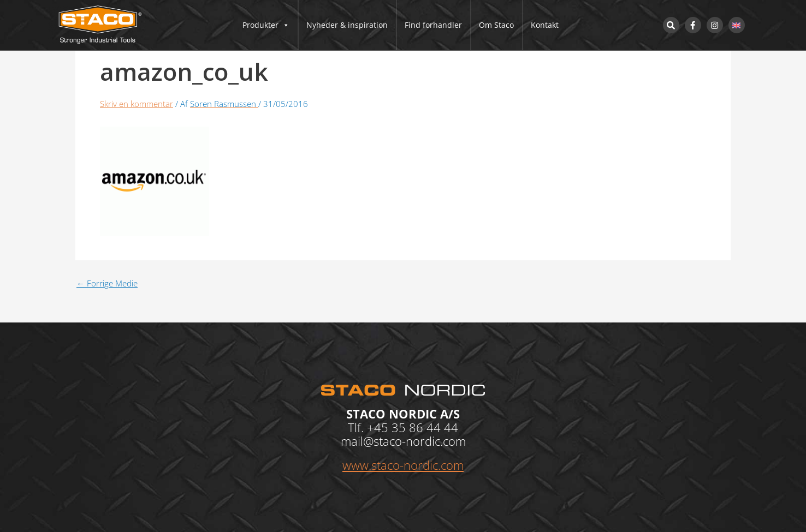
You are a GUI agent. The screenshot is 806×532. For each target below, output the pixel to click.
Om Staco (496, 25)
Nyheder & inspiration (347, 25)
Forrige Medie (107, 283)
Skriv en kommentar (137, 104)
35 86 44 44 (425, 427)
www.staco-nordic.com (403, 465)
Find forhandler (433, 25)
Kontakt (545, 25)
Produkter (266, 25)
